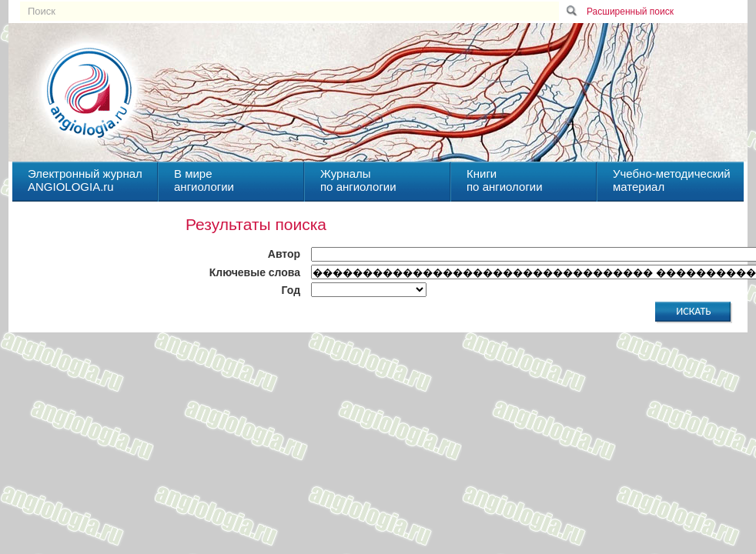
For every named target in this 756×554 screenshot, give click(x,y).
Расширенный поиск (630, 12)
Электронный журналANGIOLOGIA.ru (85, 180)
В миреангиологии (204, 180)
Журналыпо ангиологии (358, 180)
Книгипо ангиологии (505, 180)
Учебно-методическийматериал (672, 180)
